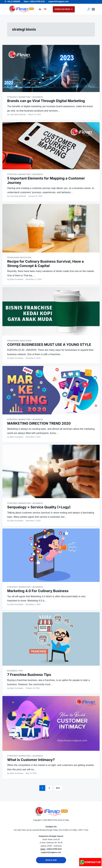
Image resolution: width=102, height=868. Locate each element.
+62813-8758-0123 (54, 849)
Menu (93, 9)
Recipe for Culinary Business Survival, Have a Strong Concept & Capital (45, 264)
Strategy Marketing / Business (25, 97)
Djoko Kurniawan (17, 279)
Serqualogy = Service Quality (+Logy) (39, 507)
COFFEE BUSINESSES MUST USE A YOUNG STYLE (49, 345)
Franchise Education (19, 258)
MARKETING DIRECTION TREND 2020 (39, 423)
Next (58, 788)
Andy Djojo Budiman (18, 115)
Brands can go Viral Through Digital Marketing (46, 101)
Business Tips (15, 671)
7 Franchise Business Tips (29, 675)
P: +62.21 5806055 (12, 2)
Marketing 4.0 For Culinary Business (38, 591)
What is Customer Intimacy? (31, 760)
